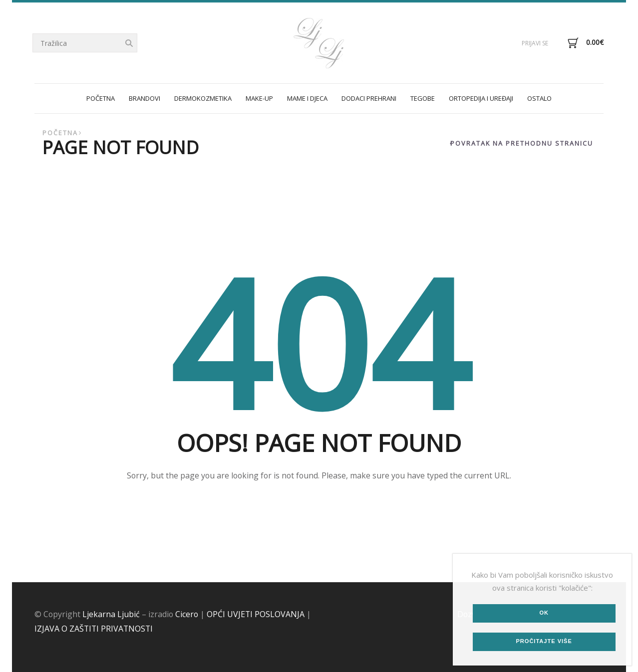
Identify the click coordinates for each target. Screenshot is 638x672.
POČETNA (101, 98)
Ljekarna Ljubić (111, 614)
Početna (60, 133)
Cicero (187, 614)
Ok (544, 613)
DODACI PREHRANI (369, 98)
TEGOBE (423, 98)
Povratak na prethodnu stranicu (522, 143)
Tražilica (129, 44)
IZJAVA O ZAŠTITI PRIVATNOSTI (94, 629)
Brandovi (145, 98)
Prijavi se (535, 43)
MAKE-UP (259, 98)
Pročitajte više (544, 641)
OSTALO (539, 98)
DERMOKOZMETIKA (203, 98)
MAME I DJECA (307, 98)
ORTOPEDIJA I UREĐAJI (481, 98)
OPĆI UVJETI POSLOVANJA (256, 614)
